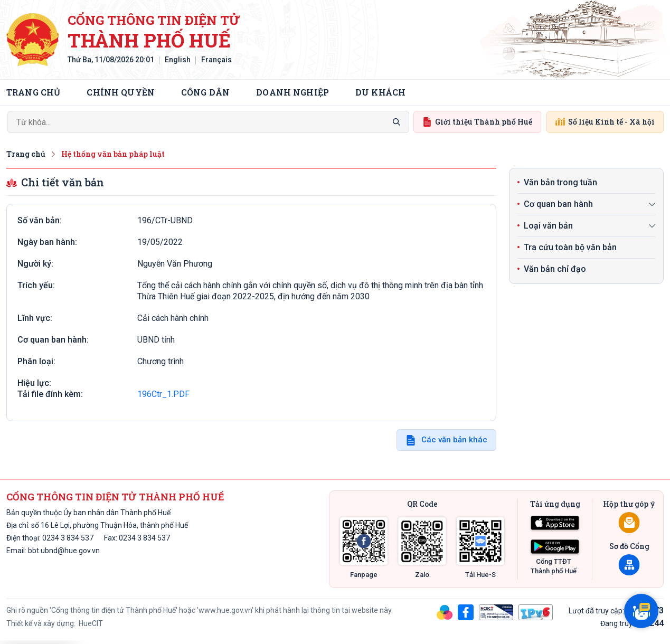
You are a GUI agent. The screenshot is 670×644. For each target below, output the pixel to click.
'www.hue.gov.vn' (225, 610)
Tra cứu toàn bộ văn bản (570, 247)
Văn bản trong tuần (560, 182)
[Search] (208, 122)
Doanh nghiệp (292, 92)
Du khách (380, 92)
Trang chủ (33, 92)
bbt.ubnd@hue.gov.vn (64, 551)
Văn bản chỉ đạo (555, 269)
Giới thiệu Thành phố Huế (477, 122)
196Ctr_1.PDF (163, 394)
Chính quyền (121, 92)
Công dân (205, 92)
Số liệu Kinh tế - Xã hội (605, 122)
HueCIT (90, 623)
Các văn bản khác (454, 440)
